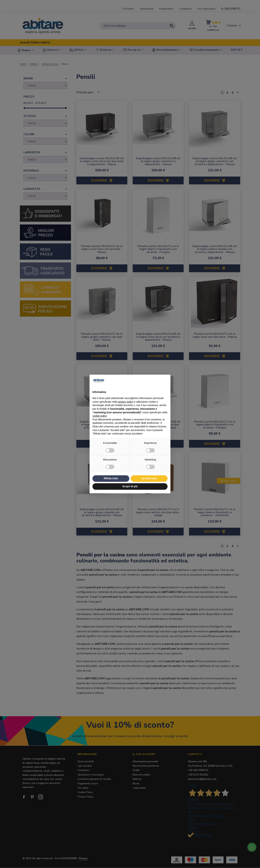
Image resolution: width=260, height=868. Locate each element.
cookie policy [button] (100, 416)
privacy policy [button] (126, 402)
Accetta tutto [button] (149, 478)
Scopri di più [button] (130, 486)
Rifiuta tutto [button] (111, 478)
